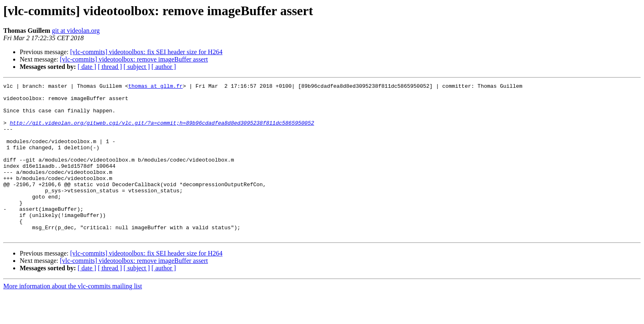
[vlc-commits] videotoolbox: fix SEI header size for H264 (146, 52)
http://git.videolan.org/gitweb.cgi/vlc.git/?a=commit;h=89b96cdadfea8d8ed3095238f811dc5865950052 (162, 131)
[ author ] (164, 67)
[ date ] (87, 67)
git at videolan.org (76, 31)
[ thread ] (110, 67)
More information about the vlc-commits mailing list (73, 317)
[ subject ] (137, 67)
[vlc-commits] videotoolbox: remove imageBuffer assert (134, 59)
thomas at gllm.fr (155, 87)
